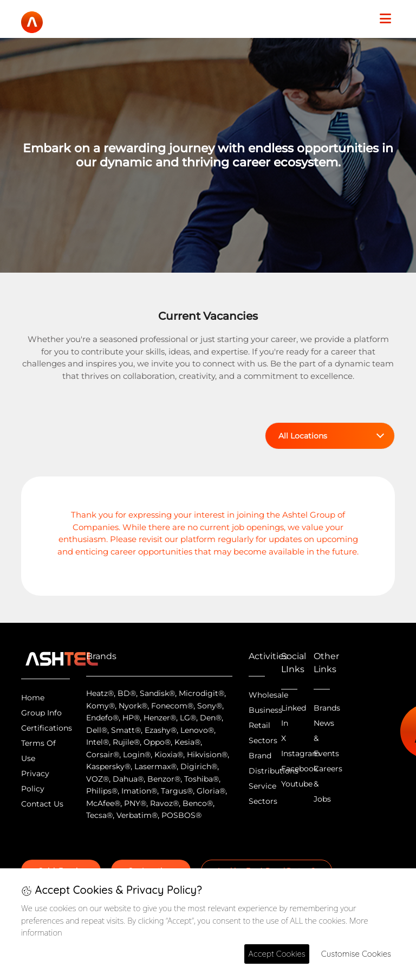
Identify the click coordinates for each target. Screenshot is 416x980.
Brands (327, 708)
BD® (127, 693)
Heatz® (100, 693)
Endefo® (102, 718)
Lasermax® (155, 766)
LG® (188, 718)
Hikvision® (207, 755)
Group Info (41, 713)
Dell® (97, 730)
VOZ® (97, 779)
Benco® (198, 803)
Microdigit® (201, 693)
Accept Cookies (277, 954)
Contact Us (42, 804)
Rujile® (126, 742)
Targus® (177, 791)
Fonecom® (172, 706)
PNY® (135, 803)
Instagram (301, 753)
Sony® (210, 706)
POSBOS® (181, 815)
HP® (131, 718)
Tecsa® (99, 815)
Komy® (100, 706)
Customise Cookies (356, 954)
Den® (211, 718)
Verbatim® (137, 815)
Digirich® (199, 766)
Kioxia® (169, 755)
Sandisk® (157, 693)
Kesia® (187, 742)
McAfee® (103, 803)
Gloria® (211, 791)
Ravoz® (164, 803)
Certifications (47, 728)
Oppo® (157, 742)
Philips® (102, 791)
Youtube (297, 784)
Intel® (97, 742)
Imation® (139, 791)
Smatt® (126, 730)
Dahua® (128, 779)
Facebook (300, 769)
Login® (137, 755)
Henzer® (160, 718)
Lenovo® (197, 730)
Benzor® (164, 779)
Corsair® (103, 755)
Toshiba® (201, 779)
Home (33, 698)
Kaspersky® (108, 766)
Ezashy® (161, 730)
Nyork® (133, 706)
